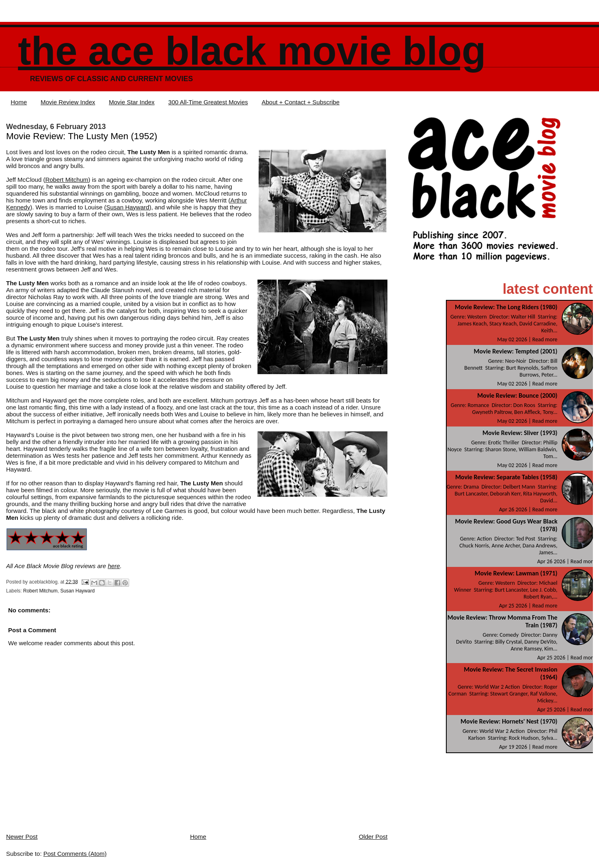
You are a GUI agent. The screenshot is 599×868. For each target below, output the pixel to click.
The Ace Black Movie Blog (252, 51)
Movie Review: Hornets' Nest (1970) (509, 721)
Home (19, 102)
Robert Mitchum (67, 180)
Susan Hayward (128, 207)
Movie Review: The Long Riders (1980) (506, 307)
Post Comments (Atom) (75, 854)
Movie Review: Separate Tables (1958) (506, 477)
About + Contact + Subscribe (301, 102)
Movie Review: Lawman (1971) (516, 573)
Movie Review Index (68, 102)
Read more (545, 339)
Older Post (373, 837)
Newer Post (22, 837)
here (114, 566)
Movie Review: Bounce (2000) (517, 395)
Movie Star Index (132, 102)
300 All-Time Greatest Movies (208, 102)
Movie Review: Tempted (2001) (516, 351)
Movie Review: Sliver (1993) (520, 433)
